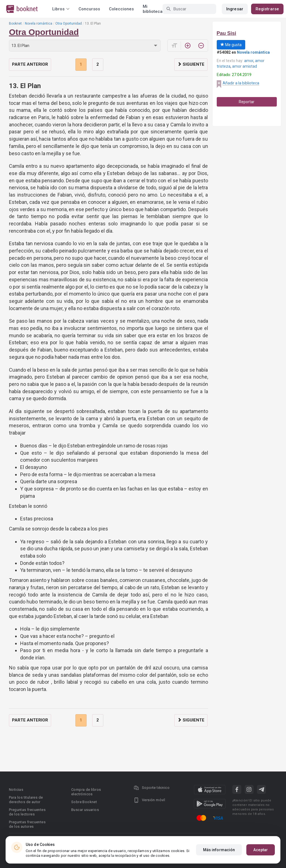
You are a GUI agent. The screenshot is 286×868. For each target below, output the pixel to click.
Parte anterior (30, 64)
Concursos (89, 9)
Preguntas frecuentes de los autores (27, 824)
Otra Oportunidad (69, 23)
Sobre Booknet (84, 802)
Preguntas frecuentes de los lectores (27, 812)
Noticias (16, 790)
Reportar (247, 102)
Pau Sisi (227, 33)
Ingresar (235, 9)
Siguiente (191, 64)
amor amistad (245, 66)
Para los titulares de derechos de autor (26, 800)
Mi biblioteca (153, 9)
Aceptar (261, 850)
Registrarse (267, 9)
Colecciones (121, 9)
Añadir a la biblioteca (241, 83)
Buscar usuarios (85, 810)
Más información (219, 850)
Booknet (15, 23)
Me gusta (231, 45)
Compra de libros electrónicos (86, 792)
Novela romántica (39, 23)
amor (249, 61)
